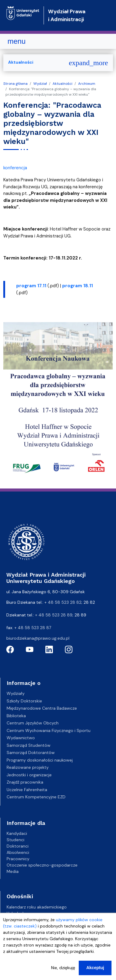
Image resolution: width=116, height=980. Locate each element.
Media (13, 871)
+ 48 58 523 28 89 (54, 615)
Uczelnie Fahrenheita (27, 790)
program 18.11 (78, 286)
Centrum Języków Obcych (33, 723)
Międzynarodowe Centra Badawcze (42, 708)
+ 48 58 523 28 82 (63, 602)
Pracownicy (18, 859)
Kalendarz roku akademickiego (37, 907)
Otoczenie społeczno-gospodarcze (42, 865)
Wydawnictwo (21, 738)
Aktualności (63, 84)
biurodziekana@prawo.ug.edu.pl (38, 638)
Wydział (40, 84)
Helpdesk (16, 913)
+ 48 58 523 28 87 (33, 628)
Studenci (15, 840)
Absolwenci (18, 852)
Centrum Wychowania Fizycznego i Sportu (49, 730)
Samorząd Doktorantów (31, 752)
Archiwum (87, 84)
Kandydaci (17, 833)
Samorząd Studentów (29, 745)
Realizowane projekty (28, 767)
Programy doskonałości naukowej (40, 760)
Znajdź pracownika (25, 782)
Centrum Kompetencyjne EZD (36, 797)
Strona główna (15, 84)
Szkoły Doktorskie (24, 701)
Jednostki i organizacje (29, 775)
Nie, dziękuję (63, 973)
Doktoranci (18, 846)
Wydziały (16, 693)
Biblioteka (16, 716)
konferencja (15, 168)
